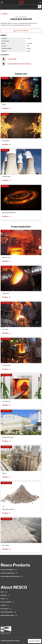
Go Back (4, 14)
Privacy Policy (6, 609)
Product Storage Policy (8, 612)
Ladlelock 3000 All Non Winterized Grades (19, 64)
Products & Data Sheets (9, 570)
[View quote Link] (40, 2)
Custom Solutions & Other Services (12, 576)
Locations (5, 605)
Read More (6, 108)
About (4, 592)
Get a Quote (35, 641)
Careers (4, 599)
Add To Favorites (21, 31)
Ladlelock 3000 (12, 59)
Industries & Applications (9, 573)
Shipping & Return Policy (9, 615)
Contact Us (5, 595)
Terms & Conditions (7, 602)
